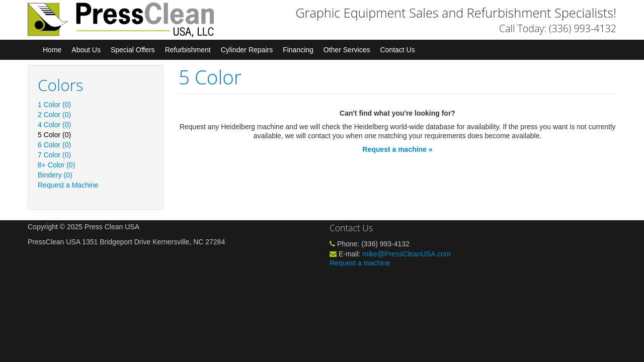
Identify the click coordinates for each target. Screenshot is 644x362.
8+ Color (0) (56, 165)
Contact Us (397, 50)
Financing (298, 50)
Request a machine (360, 263)
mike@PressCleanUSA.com (406, 254)
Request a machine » (397, 149)
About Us (86, 50)
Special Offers (133, 50)
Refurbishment (188, 50)
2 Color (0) (54, 115)
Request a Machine (68, 185)
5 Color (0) (54, 135)
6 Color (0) (54, 145)
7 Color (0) (54, 155)
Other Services (347, 50)
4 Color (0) (54, 125)
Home (52, 50)
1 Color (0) (54, 105)
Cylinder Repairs (247, 50)
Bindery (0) (55, 175)
